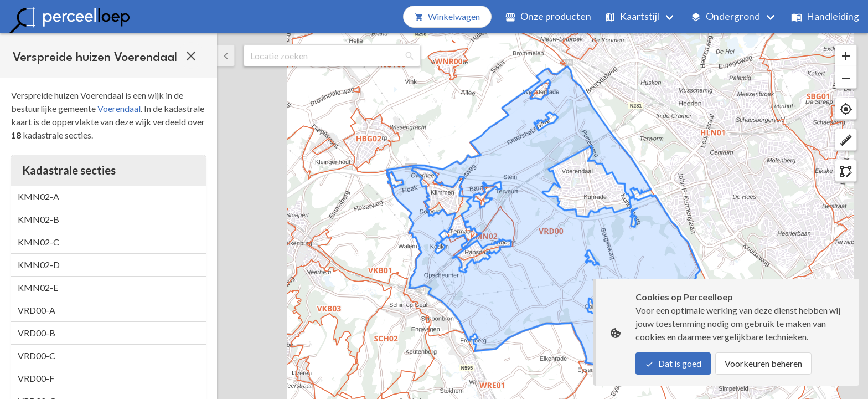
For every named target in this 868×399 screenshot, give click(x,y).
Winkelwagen (447, 16)
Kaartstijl (632, 16)
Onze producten (548, 16)
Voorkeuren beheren (763, 363)
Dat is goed (673, 363)
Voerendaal (119, 108)
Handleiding (825, 16)
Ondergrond (725, 16)
